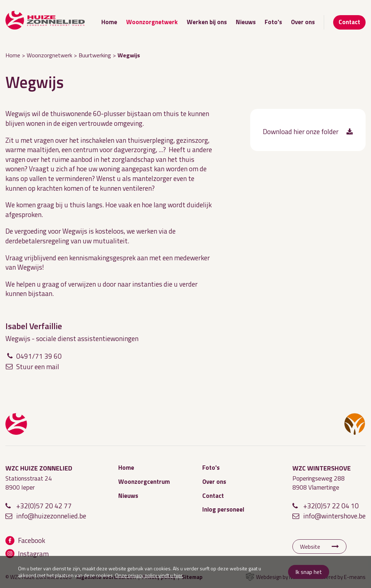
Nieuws (246, 22)
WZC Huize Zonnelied (16, 424)
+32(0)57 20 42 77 (44, 506)
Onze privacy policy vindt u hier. (149, 575)
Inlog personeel (223, 509)
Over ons (303, 22)
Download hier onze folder (301, 132)
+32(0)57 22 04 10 (331, 506)
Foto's (273, 22)
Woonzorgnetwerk (152, 22)
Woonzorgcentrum (144, 482)
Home (109, 22)
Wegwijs (129, 55)
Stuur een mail (38, 366)
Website (310, 547)
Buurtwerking (95, 55)
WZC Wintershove (355, 424)
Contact (349, 22)
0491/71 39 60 (39, 356)
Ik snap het (309, 572)
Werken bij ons (207, 22)
